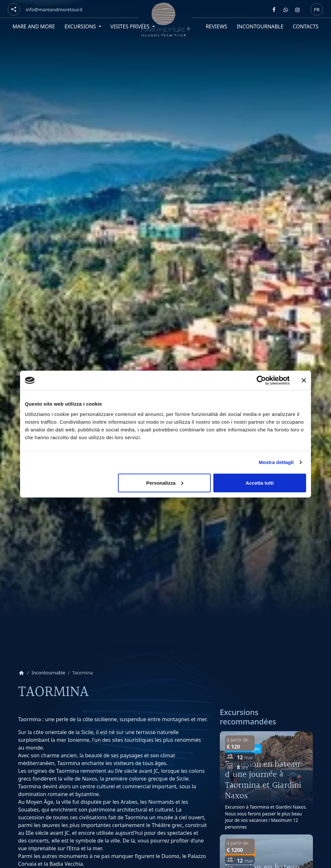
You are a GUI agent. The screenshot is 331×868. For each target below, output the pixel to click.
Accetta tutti (260, 483)
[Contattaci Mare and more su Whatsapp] (286, 10)
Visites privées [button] (130, 26)
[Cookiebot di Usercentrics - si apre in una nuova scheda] (261, 380)
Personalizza (165, 483)
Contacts (306, 26)
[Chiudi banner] (304, 380)
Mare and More (34, 26)
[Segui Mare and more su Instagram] (297, 10)
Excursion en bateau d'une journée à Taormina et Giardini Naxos (263, 780)
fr (317, 9)
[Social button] (14, 9)
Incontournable (260, 26)
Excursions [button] (81, 26)
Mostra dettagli (276, 462)
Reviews (217, 26)
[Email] (54, 10)
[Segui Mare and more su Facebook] (274, 10)
